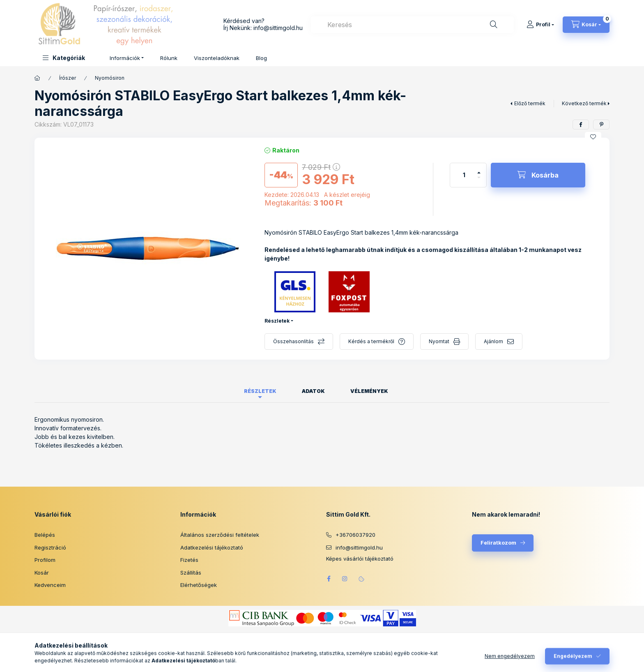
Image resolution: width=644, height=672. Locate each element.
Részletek (277, 321)
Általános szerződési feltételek (220, 535)
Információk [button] (125, 58)
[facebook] (581, 125)
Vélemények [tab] (369, 391)
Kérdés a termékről (371, 341)
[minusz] (479, 181)
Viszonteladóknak (217, 58)
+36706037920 (355, 535)
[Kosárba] (538, 175)
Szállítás (191, 573)
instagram (345, 579)
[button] (64, 58)
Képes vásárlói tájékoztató (360, 559)
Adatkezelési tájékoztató (212, 547)
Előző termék (530, 103)
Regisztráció (50, 547)
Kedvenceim (50, 585)
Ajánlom (493, 341)
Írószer (68, 78)
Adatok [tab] (313, 391)
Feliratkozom (498, 543)
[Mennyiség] (464, 175)
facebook (329, 579)
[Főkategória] (37, 78)
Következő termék (584, 103)
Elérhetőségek (199, 585)
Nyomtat (439, 341)
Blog (261, 58)
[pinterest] (601, 125)
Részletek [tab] (260, 391)
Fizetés (189, 560)
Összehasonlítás (293, 341)
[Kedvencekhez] (593, 137)
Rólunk (169, 58)
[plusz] (479, 169)
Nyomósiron (110, 78)
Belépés (45, 535)
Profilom (45, 560)
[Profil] (540, 25)
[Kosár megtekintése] (586, 25)
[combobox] (412, 25)
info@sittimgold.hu (278, 28)
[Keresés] (494, 25)
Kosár (42, 573)
